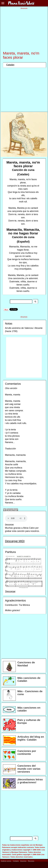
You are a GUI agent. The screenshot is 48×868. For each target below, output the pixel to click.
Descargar (9, 524)
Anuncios (23, 861)
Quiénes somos (6, 861)
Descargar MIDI (15, 541)
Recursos (31, 861)
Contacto (16, 861)
